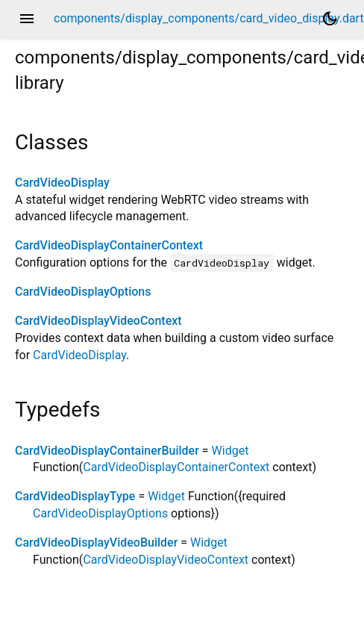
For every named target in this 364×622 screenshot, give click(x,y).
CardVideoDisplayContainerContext (109, 245)
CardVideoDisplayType (75, 496)
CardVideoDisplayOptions (83, 292)
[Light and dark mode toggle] (330, 19)
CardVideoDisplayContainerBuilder (107, 451)
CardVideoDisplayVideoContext (98, 321)
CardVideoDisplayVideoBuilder (96, 542)
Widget (230, 451)
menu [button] (27, 19)
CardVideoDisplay (62, 183)
